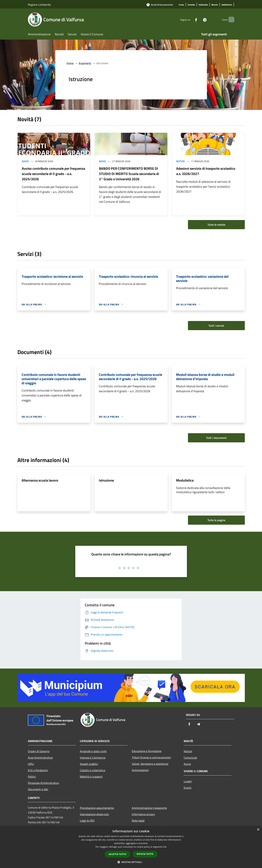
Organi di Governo (39, 751)
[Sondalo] (191, 5)
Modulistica (185, 480)
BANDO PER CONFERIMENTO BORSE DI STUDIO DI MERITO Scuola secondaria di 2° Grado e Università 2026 (129, 174)
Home (70, 63)
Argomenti (85, 63)
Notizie (180, 161)
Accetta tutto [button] (117, 854)
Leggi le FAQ (87, 821)
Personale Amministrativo (43, 783)
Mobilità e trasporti (91, 777)
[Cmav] (181, 5)
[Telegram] (199, 19)
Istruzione (106, 480)
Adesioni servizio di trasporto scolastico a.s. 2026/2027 (206, 171)
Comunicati (190, 758)
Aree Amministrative (40, 758)
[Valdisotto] (203, 5)
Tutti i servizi (216, 326)
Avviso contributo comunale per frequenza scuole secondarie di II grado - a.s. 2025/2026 (53, 174)
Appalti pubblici (89, 764)
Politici (32, 777)
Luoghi (188, 781)
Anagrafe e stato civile (93, 751)
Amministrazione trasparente (149, 808)
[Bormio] (215, 5)
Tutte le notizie (216, 225)
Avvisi (25, 161)
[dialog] (131, 847)
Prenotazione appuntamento (97, 808)
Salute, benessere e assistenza (150, 764)
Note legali (138, 821)
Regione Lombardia (39, 5)
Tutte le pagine (216, 520)
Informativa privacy (143, 814)
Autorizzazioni (140, 770)
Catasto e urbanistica (92, 770)
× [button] (258, 830)
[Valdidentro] (227, 5)
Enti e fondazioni (38, 770)
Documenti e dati (38, 789)
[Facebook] (190, 19)
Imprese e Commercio (93, 758)
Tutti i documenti (216, 438)
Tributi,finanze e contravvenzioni (151, 757)
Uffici (31, 764)
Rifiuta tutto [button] (145, 854)
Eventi (188, 788)
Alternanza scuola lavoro (40, 480)
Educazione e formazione (147, 751)
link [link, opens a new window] (165, 847)
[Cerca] (230, 20)
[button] (131, 862)
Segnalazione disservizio (94, 814)
